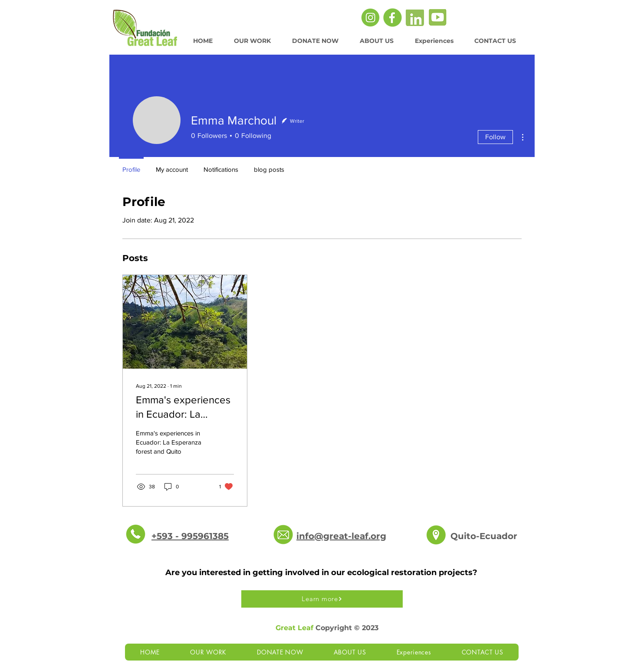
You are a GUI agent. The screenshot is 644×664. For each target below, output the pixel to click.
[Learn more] (322, 599)
